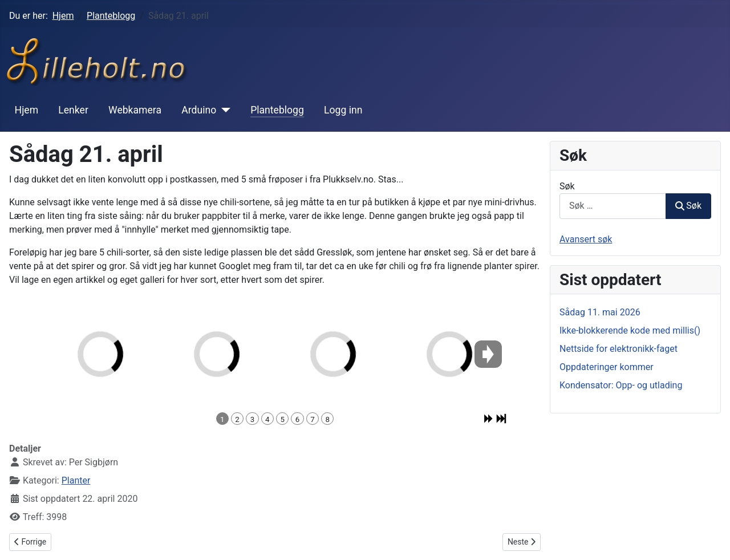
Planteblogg (277, 110)
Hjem (27, 110)
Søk (567, 186)
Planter (76, 480)
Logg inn (343, 110)
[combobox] (613, 206)
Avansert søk (586, 239)
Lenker (73, 110)
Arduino (199, 110)
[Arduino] (223, 110)
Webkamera (135, 110)
